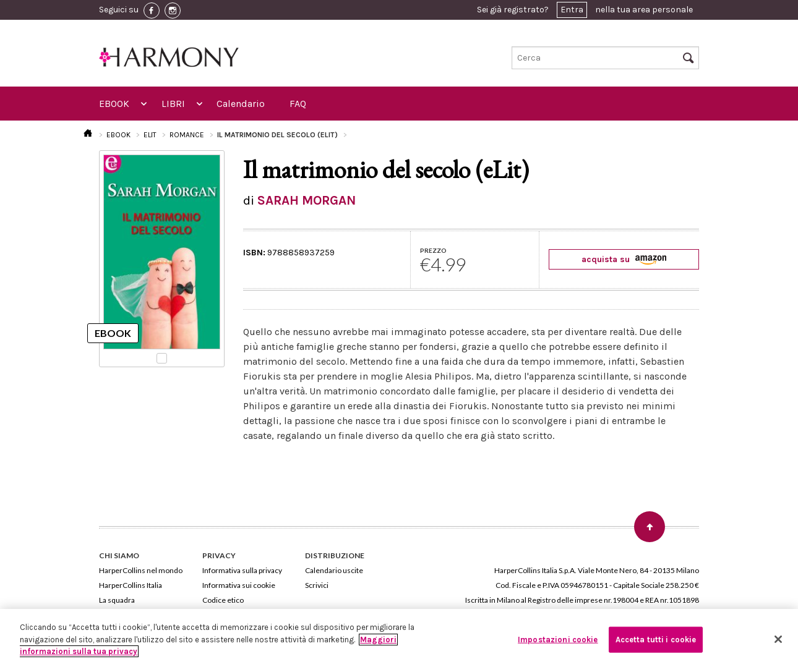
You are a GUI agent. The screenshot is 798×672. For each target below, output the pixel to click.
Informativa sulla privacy (242, 570)
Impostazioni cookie (558, 640)
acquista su (624, 259)
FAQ (298, 104)
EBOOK (114, 104)
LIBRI (173, 104)
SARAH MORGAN (307, 200)
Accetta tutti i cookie (656, 640)
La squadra (117, 600)
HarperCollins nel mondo (141, 570)
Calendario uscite (334, 570)
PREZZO (433, 250)
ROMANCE (187, 135)
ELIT (150, 135)
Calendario (241, 104)
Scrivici (317, 585)
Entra (572, 10)
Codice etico (223, 600)
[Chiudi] (778, 639)
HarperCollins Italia (131, 585)
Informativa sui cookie (239, 585)
